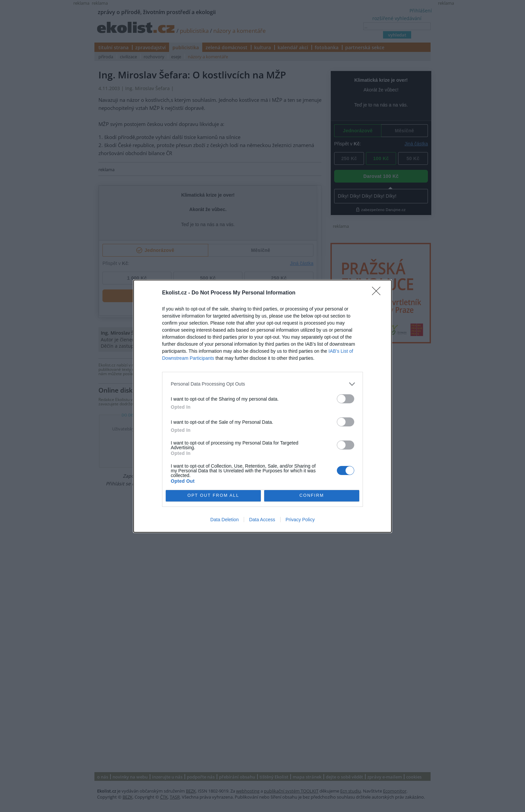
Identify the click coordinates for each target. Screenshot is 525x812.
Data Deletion (224, 520)
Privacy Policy (300, 520)
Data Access (262, 520)
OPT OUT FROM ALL (213, 496)
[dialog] (262, 406)
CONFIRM (312, 496)
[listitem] (262, 384)
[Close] (378, 293)
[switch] (346, 399)
